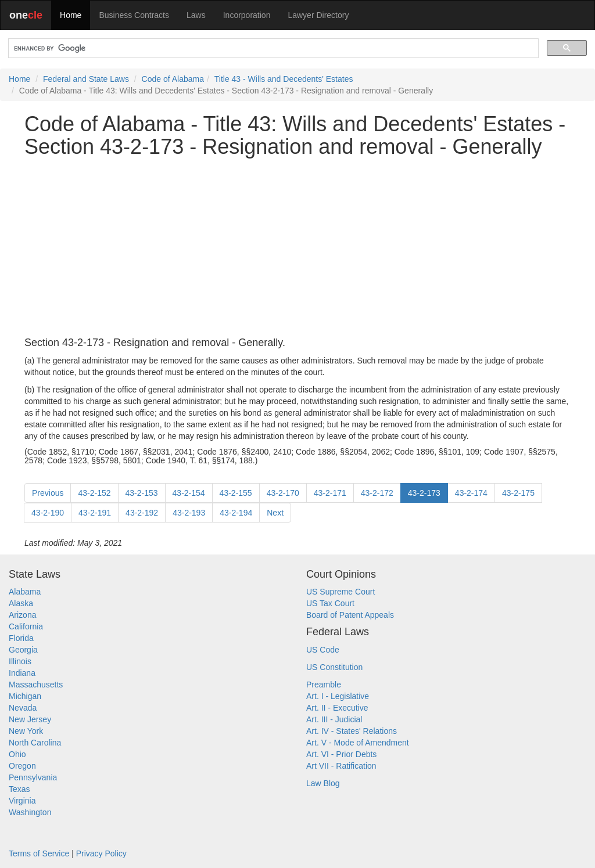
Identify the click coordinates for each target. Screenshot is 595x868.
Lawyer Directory (318, 15)
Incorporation (247, 15)
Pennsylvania (33, 777)
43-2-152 (94, 493)
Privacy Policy (101, 853)
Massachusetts (36, 685)
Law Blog (323, 783)
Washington (30, 812)
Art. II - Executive (337, 708)
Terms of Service (39, 853)
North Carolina (35, 743)
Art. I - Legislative (338, 696)
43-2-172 (377, 493)
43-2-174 (471, 493)
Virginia (22, 801)
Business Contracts (134, 15)
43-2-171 (330, 493)
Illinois (20, 661)
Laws (196, 15)
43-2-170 (283, 493)
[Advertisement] (297, 248)
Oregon (22, 766)
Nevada (23, 708)
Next (275, 513)
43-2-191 (95, 513)
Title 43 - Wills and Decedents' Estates (284, 79)
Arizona (22, 615)
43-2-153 (142, 493)
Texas (19, 789)
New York (26, 731)
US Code (323, 650)
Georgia (23, 650)
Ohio (17, 754)
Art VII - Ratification (341, 766)
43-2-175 (518, 493)
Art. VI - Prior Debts (341, 754)
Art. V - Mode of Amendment (358, 743)
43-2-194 (236, 513)
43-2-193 (189, 513)
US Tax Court (330, 603)
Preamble (324, 685)
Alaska (21, 603)
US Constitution (334, 667)
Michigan (25, 696)
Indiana (22, 673)
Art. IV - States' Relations (352, 731)
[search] (272, 48)
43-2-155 (236, 493)
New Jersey (30, 719)
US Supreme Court (340, 592)
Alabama (25, 592)
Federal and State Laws (86, 79)
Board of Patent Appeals (350, 615)
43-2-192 (142, 513)
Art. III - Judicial (334, 719)
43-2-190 (48, 513)
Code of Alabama (173, 79)
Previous (48, 493)
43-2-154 (189, 493)
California (26, 626)
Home (71, 15)
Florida (21, 638)
